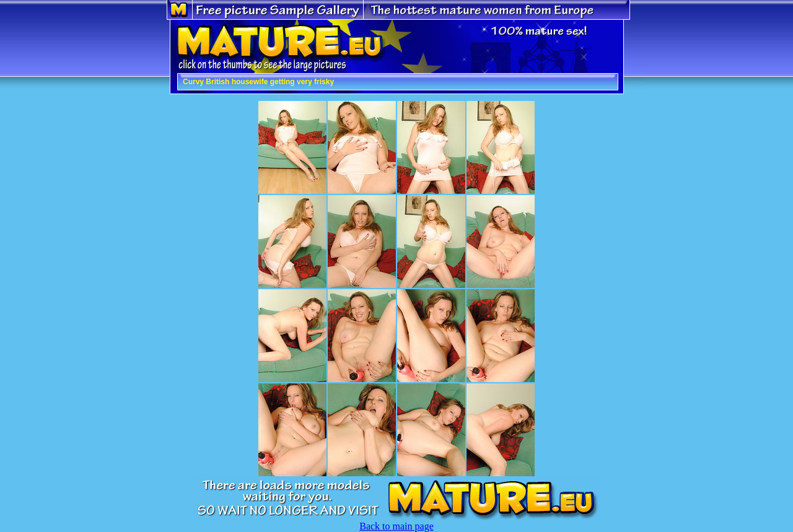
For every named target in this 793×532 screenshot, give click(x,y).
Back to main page (396, 526)
